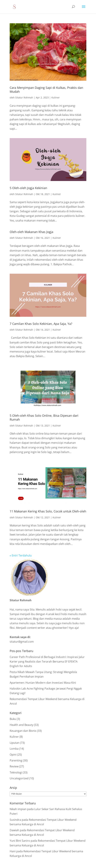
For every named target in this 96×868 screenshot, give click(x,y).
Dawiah (14, 830)
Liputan (15, 743)
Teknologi (16, 772)
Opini (13, 755)
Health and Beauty (21, 725)
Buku (13, 719)
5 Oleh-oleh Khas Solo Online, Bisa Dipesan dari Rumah (44, 417)
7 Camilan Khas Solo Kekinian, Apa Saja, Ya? (41, 324)
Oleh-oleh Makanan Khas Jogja (31, 232)
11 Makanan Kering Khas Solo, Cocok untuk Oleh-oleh (48, 511)
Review (14, 766)
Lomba (14, 749)
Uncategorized (19, 778)
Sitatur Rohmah (24, 98)
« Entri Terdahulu (21, 555)
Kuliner (56, 98)
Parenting (16, 760)
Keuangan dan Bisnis (23, 731)
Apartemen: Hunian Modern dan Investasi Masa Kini (43, 683)
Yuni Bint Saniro (20, 841)
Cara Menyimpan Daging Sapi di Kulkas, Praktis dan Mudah (46, 90)
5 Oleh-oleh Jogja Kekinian (28, 188)
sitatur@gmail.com (22, 642)
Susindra (15, 820)
